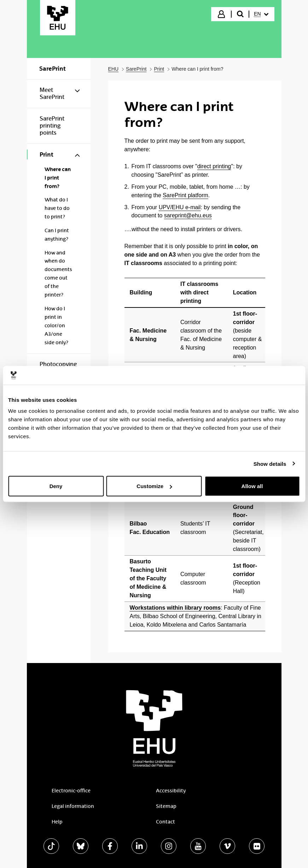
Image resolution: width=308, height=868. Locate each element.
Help (57, 822)
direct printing (214, 166)
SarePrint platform (185, 195)
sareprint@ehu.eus (188, 215)
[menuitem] (261, 14)
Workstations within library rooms (175, 608)
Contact (165, 822)
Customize (154, 486)
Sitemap (166, 806)
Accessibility (171, 791)
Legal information (73, 806)
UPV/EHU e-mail (180, 207)
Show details (270, 464)
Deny (56, 486)
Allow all (252, 486)
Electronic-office (71, 791)
